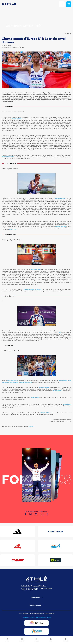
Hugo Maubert (14, 382)
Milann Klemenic (13, 380)
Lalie (59, 332)
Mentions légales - (41, 617)
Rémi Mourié (63, 380)
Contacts (49, 617)
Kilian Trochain (36, 269)
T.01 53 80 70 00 (26, 590)
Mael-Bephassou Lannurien (32, 289)
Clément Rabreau (45, 413)
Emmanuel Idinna (17, 119)
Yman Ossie (13, 229)
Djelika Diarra (67, 404)
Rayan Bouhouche (26, 382)
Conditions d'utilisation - (29, 617)
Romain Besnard (44, 387)
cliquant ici (31, 426)
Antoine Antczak (60, 198)
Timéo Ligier (35, 397)
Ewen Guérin (57, 391)
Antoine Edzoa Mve (8, 157)
